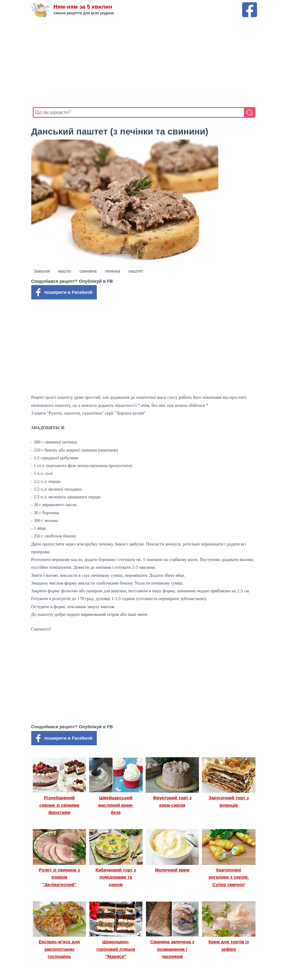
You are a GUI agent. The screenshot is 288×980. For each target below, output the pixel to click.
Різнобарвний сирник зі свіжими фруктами (59, 805)
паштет (136, 271)
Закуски (42, 271)
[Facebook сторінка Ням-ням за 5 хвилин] (250, 5)
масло (65, 271)
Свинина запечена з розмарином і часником (172, 949)
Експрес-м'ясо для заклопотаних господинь (59, 949)
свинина (88, 271)
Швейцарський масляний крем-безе (116, 805)
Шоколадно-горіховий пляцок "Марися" (116, 949)
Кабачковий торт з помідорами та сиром (116, 877)
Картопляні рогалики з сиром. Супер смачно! (229, 877)
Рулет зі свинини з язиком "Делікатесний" (59, 877)
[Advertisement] (144, 62)
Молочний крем (172, 870)
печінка (112, 271)
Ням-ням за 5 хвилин (83, 7)
